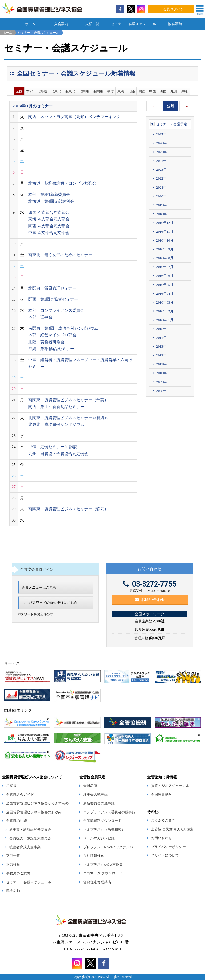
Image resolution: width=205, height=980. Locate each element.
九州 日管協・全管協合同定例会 (58, 454)
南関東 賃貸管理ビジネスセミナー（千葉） (68, 400)
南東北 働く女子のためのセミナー (60, 255)
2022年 (161, 178)
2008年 (161, 391)
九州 (174, 91)
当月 (170, 106)
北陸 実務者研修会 (46, 342)
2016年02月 (165, 311)
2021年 (161, 187)
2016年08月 (165, 258)
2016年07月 (165, 267)
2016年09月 (165, 249)
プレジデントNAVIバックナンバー (110, 847)
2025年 (161, 152)
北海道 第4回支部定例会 (51, 201)
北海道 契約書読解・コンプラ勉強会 (62, 183)
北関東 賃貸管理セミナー (52, 288)
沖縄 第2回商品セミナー (51, 349)
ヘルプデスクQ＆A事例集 (103, 865)
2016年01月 (165, 320)
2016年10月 (165, 240)
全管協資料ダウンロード (102, 821)
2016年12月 (165, 223)
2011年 (161, 364)
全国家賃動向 (161, 795)
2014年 (161, 338)
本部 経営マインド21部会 (52, 335)
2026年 (161, 143)
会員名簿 (90, 786)
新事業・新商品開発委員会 (30, 830)
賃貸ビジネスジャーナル (170, 786)
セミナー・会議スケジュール (134, 24)
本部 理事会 (40, 317)
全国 (19, 91)
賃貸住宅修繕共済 (97, 882)
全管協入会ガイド (20, 795)
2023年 (161, 170)
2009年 (161, 382)
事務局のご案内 (18, 873)
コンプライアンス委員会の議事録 (109, 812)
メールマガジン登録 (99, 838)
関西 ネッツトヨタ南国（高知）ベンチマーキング (74, 117)
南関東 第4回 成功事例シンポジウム (63, 328)
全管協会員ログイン (37, 569)
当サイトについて (165, 855)
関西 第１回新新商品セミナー (56, 407)
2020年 (161, 196)
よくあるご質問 (163, 820)
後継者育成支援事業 (25, 847)
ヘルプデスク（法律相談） (104, 830)
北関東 (84, 91)
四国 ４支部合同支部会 (49, 212)
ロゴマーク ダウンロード (103, 873)
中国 (153, 91)
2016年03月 (165, 302)
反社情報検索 (94, 856)
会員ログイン (174, 9)
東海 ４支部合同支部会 (49, 219)
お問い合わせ (150, 600)
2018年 (161, 214)
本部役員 (13, 865)
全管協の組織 (17, 821)
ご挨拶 (11, 786)
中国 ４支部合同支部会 (49, 233)
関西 (142, 91)
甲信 (110, 91)
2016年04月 (165, 293)
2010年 (161, 373)
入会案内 (61, 24)
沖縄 (184, 91)
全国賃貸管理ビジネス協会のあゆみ (34, 812)
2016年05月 (165, 285)
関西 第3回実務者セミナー (53, 299)
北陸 (131, 91)
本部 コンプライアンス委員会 (56, 310)
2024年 (161, 161)
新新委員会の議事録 (99, 803)
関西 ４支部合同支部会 (49, 226)
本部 (30, 91)
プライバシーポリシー (168, 847)
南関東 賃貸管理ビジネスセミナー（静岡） (68, 509)
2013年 (161, 346)
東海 (121, 91)
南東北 (70, 91)
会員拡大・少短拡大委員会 (30, 838)
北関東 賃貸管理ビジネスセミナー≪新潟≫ (68, 418)
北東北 (56, 91)
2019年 (161, 205)
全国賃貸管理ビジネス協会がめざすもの (37, 803)
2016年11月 (165, 232)
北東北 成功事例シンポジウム (56, 425)
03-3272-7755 (149, 584)
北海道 (42, 91)
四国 (163, 91)
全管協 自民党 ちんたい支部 (173, 829)
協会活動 (175, 24)
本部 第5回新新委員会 (49, 195)
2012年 (161, 355)
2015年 (161, 329)
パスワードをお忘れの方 (35, 614)
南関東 (98, 91)
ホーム (30, 24)
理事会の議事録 (95, 795)
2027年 (161, 134)
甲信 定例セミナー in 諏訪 (53, 447)
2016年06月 (165, 276)
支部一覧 (92, 24)
